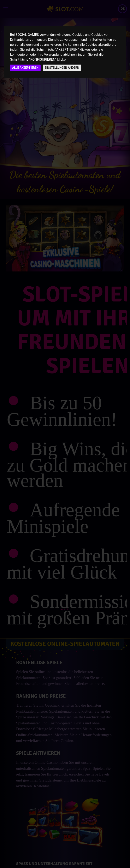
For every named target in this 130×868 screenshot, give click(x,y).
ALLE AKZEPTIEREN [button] (25, 68)
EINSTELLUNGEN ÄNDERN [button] (62, 68)
